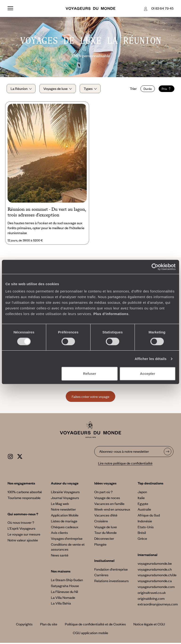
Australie (144, 511)
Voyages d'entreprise (67, 540)
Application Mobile (65, 516)
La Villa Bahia (61, 604)
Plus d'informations (111, 314)
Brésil (142, 534)
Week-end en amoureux (112, 511)
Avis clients (59, 534)
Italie (141, 499)
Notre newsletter (63, 511)
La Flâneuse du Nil (64, 593)
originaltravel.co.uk (152, 594)
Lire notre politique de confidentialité (125, 464)
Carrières (101, 576)
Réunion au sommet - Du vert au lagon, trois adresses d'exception (47, 213)
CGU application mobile (90, 634)
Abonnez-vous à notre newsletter (124, 452)
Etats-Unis (146, 528)
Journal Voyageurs (65, 499)
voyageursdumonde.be (155, 564)
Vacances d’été (106, 516)
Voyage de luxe (106, 528)
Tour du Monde (105, 534)
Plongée (100, 546)
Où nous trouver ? (21, 524)
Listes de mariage (64, 522)
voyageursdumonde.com (156, 588)
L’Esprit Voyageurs (21, 530)
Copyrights (24, 625)
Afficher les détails (150, 359)
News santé (60, 556)
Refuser (90, 374)
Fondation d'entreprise (111, 570)
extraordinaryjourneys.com (158, 605)
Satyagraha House (65, 587)
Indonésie (145, 522)
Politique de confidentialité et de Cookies (95, 625)
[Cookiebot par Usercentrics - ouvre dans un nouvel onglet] (155, 267)
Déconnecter (104, 540)
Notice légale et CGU (149, 625)
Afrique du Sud (149, 516)
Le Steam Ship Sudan (67, 581)
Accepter (148, 374)
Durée (147, 89)
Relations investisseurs (111, 582)
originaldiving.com (151, 600)
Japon (142, 493)
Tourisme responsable (24, 499)
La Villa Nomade (63, 599)
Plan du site (49, 625)
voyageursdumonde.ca (155, 582)
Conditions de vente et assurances (68, 548)
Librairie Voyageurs (65, 493)
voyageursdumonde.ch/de (157, 576)
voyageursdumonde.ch (155, 570)
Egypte (143, 505)
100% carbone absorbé (25, 493)
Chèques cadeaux (65, 528)
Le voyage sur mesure (24, 535)
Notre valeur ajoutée (23, 541)
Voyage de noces (107, 499)
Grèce (142, 540)
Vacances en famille (109, 505)
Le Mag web (60, 505)
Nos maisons (61, 572)
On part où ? (103, 493)
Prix (166, 89)
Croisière (101, 522)
